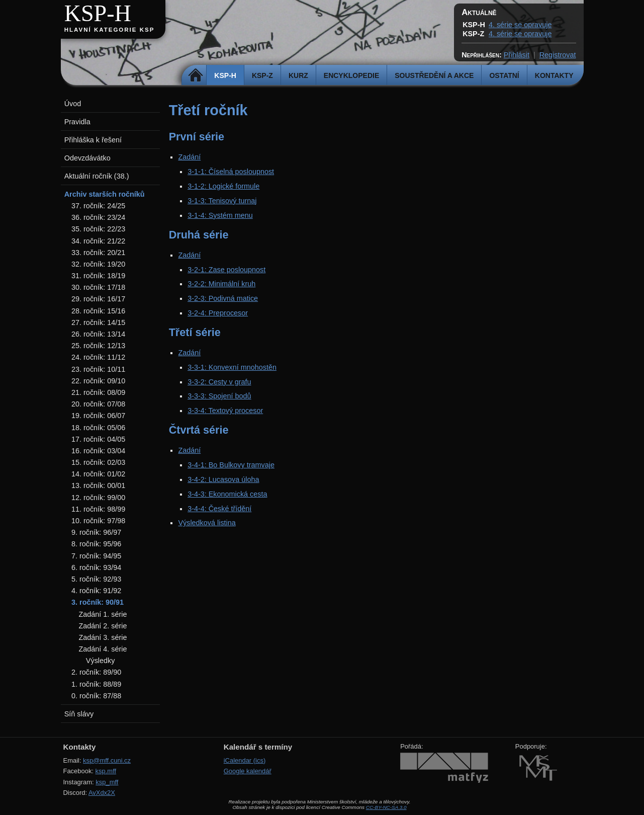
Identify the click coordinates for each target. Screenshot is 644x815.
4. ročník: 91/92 (96, 591)
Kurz (298, 75)
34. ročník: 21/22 (98, 241)
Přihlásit (517, 55)
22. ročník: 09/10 (98, 381)
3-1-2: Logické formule (223, 186)
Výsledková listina (207, 523)
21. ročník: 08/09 (98, 392)
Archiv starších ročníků (105, 194)
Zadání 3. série (103, 637)
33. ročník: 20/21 (98, 253)
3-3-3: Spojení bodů (219, 396)
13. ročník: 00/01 (98, 485)
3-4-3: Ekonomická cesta (227, 494)
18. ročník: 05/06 (98, 428)
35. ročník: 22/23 (98, 229)
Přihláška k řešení (93, 140)
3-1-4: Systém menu (220, 215)
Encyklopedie (351, 75)
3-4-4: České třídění (219, 509)
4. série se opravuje (520, 25)
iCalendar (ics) (245, 760)
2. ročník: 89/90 (96, 672)
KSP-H (98, 13)
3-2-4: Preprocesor (218, 313)
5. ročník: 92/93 (96, 579)
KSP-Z (262, 75)
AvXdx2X (102, 793)
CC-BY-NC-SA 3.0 (386, 807)
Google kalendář (248, 771)
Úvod (73, 104)
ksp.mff (106, 771)
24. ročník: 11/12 (98, 357)
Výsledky (101, 661)
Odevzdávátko (87, 158)
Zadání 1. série (103, 614)
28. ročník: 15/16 (98, 311)
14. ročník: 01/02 (98, 474)
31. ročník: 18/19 (98, 276)
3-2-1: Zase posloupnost (226, 270)
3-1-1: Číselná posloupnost (231, 172)
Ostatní (504, 75)
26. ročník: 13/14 (98, 334)
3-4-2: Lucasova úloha (223, 479)
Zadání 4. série (103, 649)
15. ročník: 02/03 (98, 462)
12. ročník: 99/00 (98, 498)
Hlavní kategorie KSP (110, 30)
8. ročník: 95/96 (96, 544)
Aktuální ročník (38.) (97, 176)
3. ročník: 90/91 (98, 602)
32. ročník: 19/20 (98, 264)
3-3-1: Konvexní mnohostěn (232, 367)
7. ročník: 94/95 (96, 556)
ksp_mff (107, 782)
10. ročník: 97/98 (98, 521)
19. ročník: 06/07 (98, 416)
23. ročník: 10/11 (98, 369)
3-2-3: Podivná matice (223, 298)
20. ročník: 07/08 (98, 404)
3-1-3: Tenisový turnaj (222, 201)
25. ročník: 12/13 (98, 346)
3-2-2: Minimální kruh (221, 284)
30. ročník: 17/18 (98, 287)
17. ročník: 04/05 (98, 439)
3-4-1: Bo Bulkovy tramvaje (231, 465)
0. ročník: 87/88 (96, 696)
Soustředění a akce (434, 75)
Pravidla (77, 122)
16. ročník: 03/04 (98, 451)
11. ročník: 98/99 (98, 509)
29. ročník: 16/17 (98, 299)
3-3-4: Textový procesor (225, 411)
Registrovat (558, 55)
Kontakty (554, 75)
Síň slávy (79, 714)
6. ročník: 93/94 (96, 567)
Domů (195, 75)
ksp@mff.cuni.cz (107, 760)
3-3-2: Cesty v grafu (219, 382)
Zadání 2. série (103, 626)
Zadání (189, 157)
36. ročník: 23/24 (98, 217)
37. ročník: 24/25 (98, 206)
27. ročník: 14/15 (98, 322)
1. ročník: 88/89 (96, 684)
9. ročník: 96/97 (96, 532)
